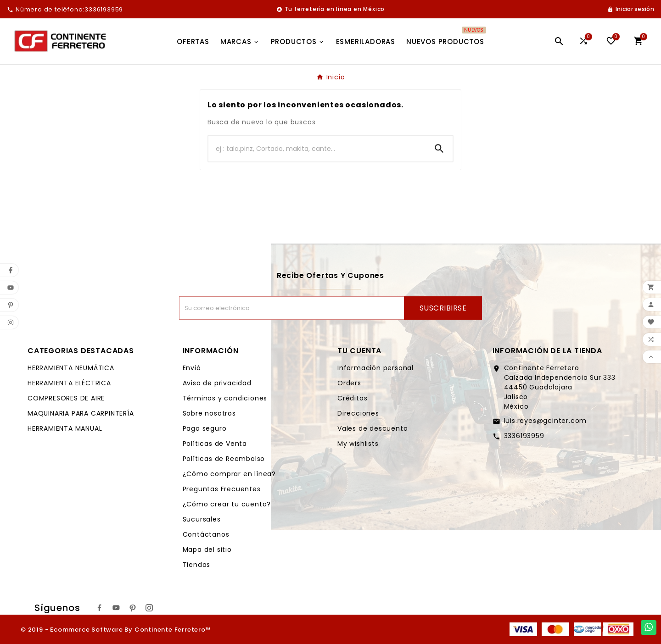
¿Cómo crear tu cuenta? (227, 504)
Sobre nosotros (209, 413)
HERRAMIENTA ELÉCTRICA (69, 383)
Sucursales (202, 519)
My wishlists (358, 444)
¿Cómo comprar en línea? (229, 474)
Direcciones (358, 413)
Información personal (375, 368)
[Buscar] (317, 149)
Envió (192, 368)
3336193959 (524, 436)
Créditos (352, 398)
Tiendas (197, 565)
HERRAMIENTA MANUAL (65, 428)
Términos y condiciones (225, 398)
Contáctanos (206, 534)
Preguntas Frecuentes (222, 489)
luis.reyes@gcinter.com (546, 421)
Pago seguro (205, 428)
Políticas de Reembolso (224, 459)
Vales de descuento (373, 428)
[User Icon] (631, 9)
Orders (349, 383)
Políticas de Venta (215, 444)
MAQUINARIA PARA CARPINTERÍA (81, 413)
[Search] (439, 149)
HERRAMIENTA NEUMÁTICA (71, 368)
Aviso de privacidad (217, 383)
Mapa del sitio (207, 550)
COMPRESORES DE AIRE (66, 398)
